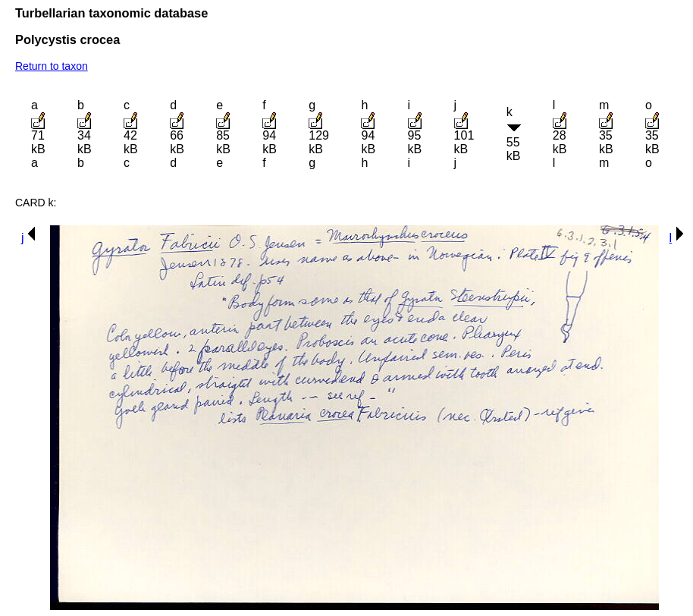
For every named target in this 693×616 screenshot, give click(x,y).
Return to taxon (52, 66)
